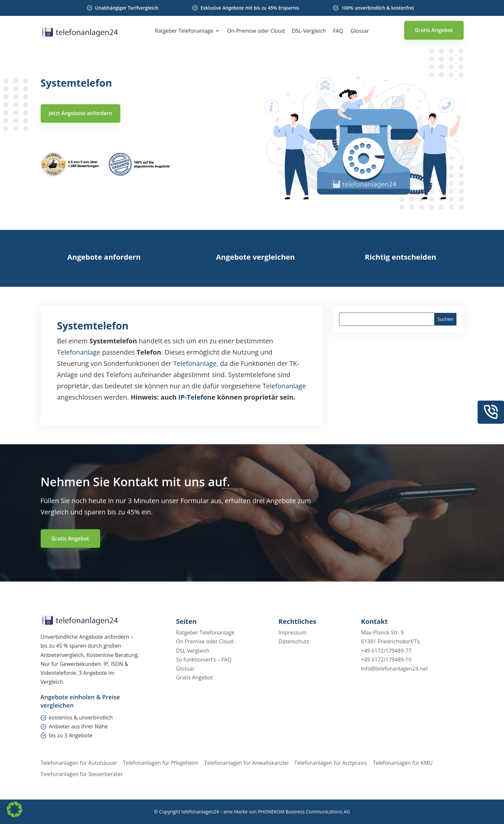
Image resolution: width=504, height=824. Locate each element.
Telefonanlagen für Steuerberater (82, 774)
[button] (15, 809)
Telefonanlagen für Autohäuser (79, 763)
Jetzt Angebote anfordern (81, 113)
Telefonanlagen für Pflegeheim (162, 763)
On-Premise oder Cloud (256, 31)
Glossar (360, 31)
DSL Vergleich (193, 651)
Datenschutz (294, 642)
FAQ (338, 31)
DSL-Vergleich (309, 31)
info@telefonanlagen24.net (395, 669)
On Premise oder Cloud (205, 642)
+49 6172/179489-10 (386, 660)
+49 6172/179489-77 (386, 651)
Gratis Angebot (434, 30)
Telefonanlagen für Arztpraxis (334, 763)
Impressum (292, 633)
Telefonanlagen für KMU (407, 763)
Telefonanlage (79, 352)
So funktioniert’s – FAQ (204, 660)
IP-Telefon (195, 397)
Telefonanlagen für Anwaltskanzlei (248, 763)
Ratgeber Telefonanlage (184, 31)
